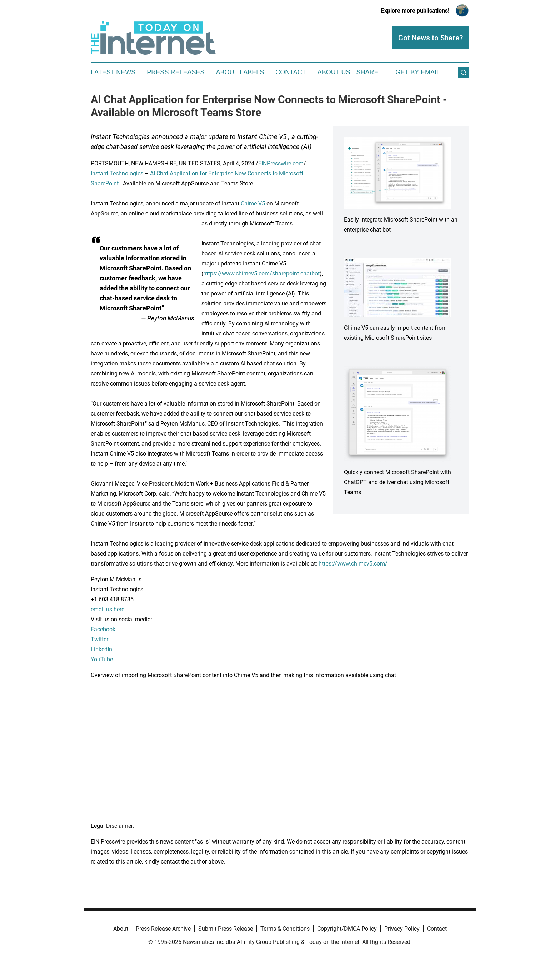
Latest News (113, 72)
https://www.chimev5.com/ (353, 564)
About (121, 929)
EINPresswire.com (281, 163)
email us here (107, 609)
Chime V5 (253, 203)
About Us (334, 72)
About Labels (240, 72)
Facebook (103, 629)
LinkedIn (101, 649)
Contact (291, 72)
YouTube (102, 659)
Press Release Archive (163, 929)
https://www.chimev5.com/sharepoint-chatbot (261, 273)
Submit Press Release (226, 929)
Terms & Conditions (285, 929)
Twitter (99, 639)
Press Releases (176, 72)
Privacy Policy (402, 929)
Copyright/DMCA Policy (347, 929)
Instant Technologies (117, 173)
